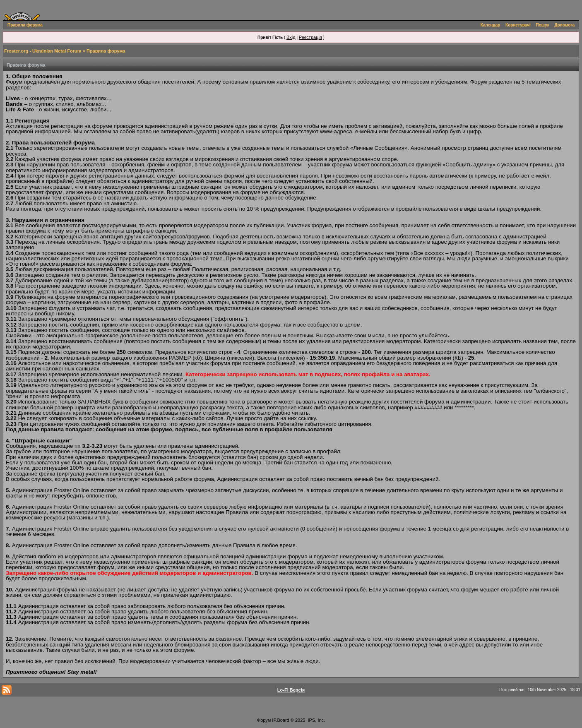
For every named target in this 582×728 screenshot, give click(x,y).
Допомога (565, 25)
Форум (264, 720)
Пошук (543, 25)
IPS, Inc (316, 720)
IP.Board (280, 720)
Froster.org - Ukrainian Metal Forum (43, 51)
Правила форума (25, 25)
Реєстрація (310, 37)
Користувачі (518, 25)
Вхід (291, 37)
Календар (491, 25)
